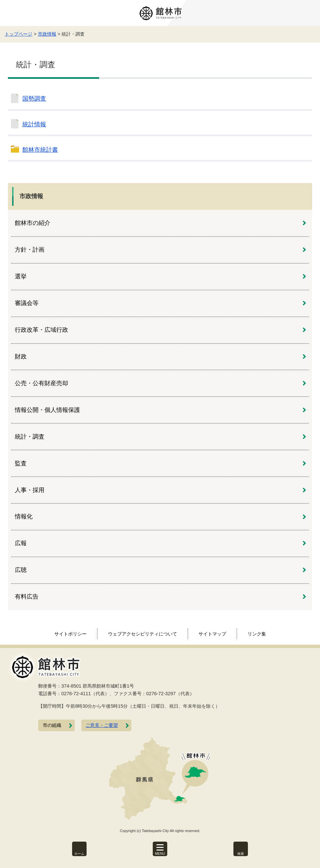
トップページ (18, 34)
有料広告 (27, 597)
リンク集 (257, 634)
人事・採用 (30, 490)
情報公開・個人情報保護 (47, 410)
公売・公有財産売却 (41, 383)
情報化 (24, 516)
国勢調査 (34, 99)
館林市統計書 (40, 150)
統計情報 (34, 124)
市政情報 (47, 34)
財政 (21, 356)
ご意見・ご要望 (102, 725)
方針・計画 (30, 250)
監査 (21, 463)
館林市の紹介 (33, 223)
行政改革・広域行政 (41, 330)
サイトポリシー (70, 634)
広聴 (21, 570)
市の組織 (52, 725)
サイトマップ (212, 634)
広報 (21, 543)
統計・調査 (30, 437)
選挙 (21, 276)
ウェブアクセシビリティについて (143, 634)
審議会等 (27, 303)
